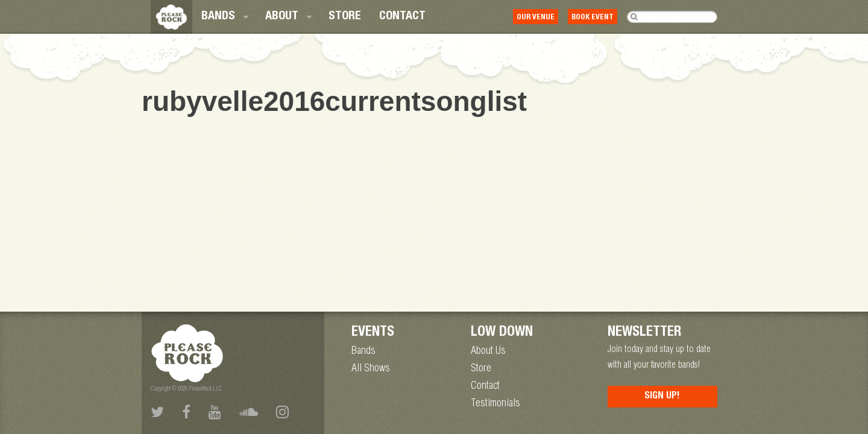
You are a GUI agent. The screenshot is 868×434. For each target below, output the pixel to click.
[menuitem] (224, 17)
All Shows (371, 369)
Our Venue (536, 18)
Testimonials (495, 404)
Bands (218, 17)
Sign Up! (662, 397)
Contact (402, 17)
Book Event (593, 18)
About (282, 17)
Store (345, 17)
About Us (488, 351)
